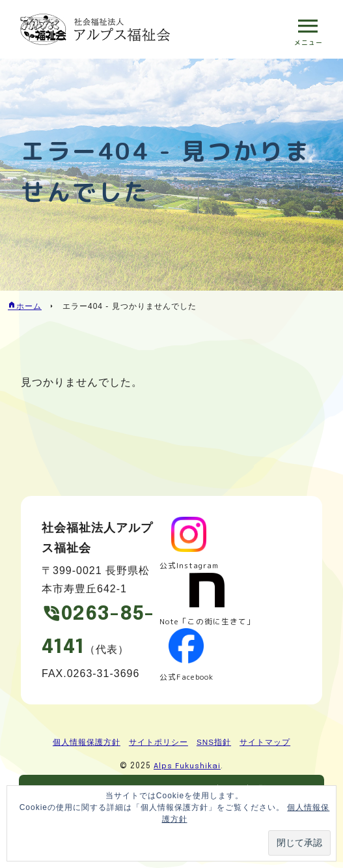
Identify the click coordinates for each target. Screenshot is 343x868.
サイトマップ (265, 743)
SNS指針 (214, 743)
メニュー (308, 42)
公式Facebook (188, 677)
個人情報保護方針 (87, 743)
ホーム (29, 306)
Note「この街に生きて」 (208, 621)
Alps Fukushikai (187, 767)
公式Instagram (191, 566)
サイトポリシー (158, 743)
